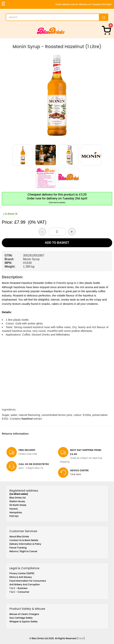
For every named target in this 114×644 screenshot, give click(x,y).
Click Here (76, 474)
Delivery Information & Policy (25, 544)
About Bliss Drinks (19, 537)
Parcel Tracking (18, 548)
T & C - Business (18, 588)
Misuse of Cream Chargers (24, 614)
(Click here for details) (57, 203)
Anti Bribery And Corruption (25, 584)
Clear (81, 638)
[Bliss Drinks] (51, 31)
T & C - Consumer (19, 592)
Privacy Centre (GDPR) (22, 573)
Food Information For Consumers (28, 581)
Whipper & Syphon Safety (24, 622)
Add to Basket (57, 243)
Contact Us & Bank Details (24, 540)
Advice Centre (79, 470)
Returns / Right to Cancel (23, 551)
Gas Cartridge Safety (21, 618)
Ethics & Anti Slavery (21, 577)
